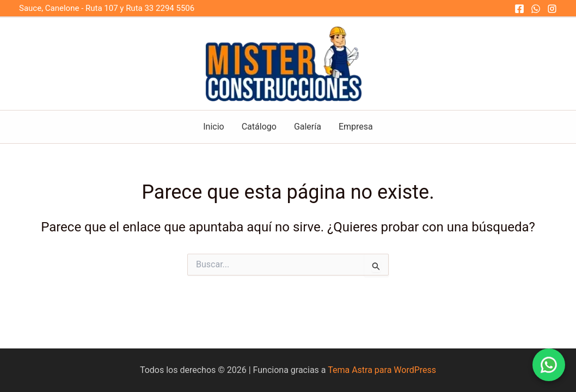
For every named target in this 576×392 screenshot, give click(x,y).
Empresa (356, 127)
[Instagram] (552, 9)
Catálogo (259, 127)
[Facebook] (519, 9)
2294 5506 (176, 8)
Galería (308, 127)
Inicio (213, 127)
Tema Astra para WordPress (382, 370)
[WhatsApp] (536, 9)
